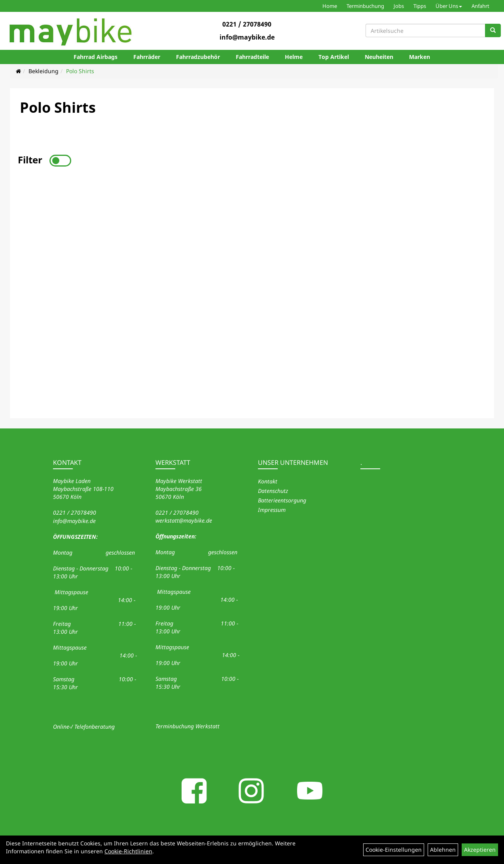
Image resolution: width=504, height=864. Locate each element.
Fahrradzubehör (198, 57)
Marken (420, 57)
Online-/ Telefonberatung (84, 727)
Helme (294, 57)
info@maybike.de (247, 37)
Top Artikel (334, 57)
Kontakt (268, 481)
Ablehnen (443, 850)
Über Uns (449, 6)
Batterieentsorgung (282, 500)
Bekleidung (44, 71)
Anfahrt (480, 6)
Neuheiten (379, 57)
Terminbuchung (365, 6)
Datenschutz (273, 491)
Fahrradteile (252, 57)
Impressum (272, 510)
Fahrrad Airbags (96, 57)
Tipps (420, 6)
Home (330, 6)
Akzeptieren (480, 850)
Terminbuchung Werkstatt (188, 726)
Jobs (399, 6)
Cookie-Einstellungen (394, 850)
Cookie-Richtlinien (128, 851)
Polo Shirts (80, 71)
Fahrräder (147, 57)
